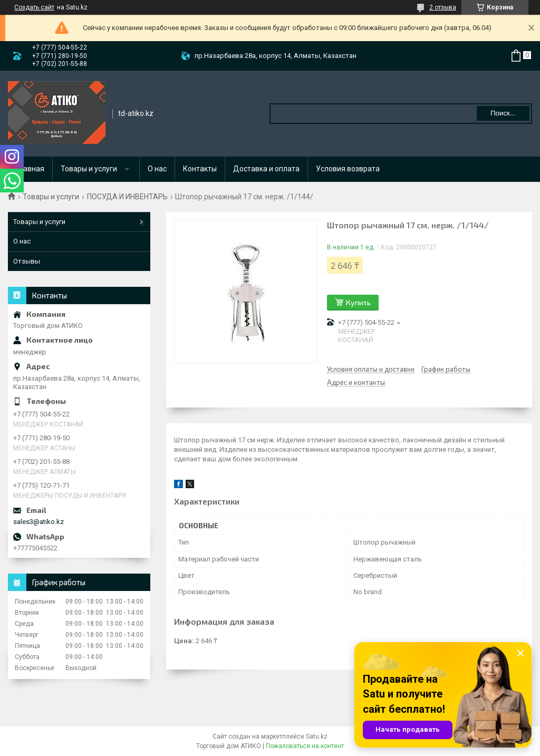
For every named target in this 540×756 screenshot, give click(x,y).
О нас (157, 169)
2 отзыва (443, 7)
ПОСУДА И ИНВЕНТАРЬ (127, 197)
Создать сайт (34, 7)
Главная (30, 169)
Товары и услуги (89, 169)
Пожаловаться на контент (305, 746)
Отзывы (27, 261)
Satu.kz (317, 736)
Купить (358, 302)
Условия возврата (348, 169)
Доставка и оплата (266, 169)
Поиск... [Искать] (503, 113)
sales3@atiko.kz (38, 522)
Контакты (200, 169)
